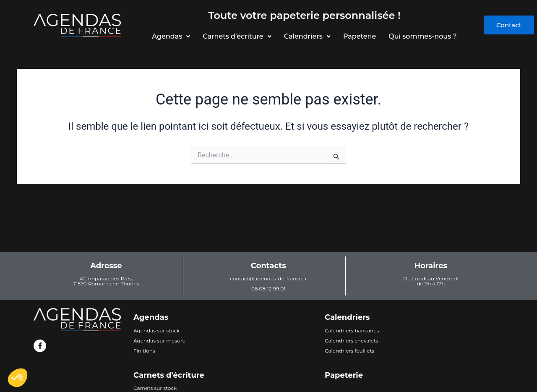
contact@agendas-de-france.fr (268, 278)
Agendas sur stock (156, 331)
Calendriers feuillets (349, 351)
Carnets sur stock (155, 388)
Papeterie (360, 36)
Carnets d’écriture (236, 36)
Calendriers (307, 36)
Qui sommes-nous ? (424, 36)
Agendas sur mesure (159, 341)
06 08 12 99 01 (268, 289)
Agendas (169, 36)
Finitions (144, 351)
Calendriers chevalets (352, 341)
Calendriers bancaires (352, 331)
